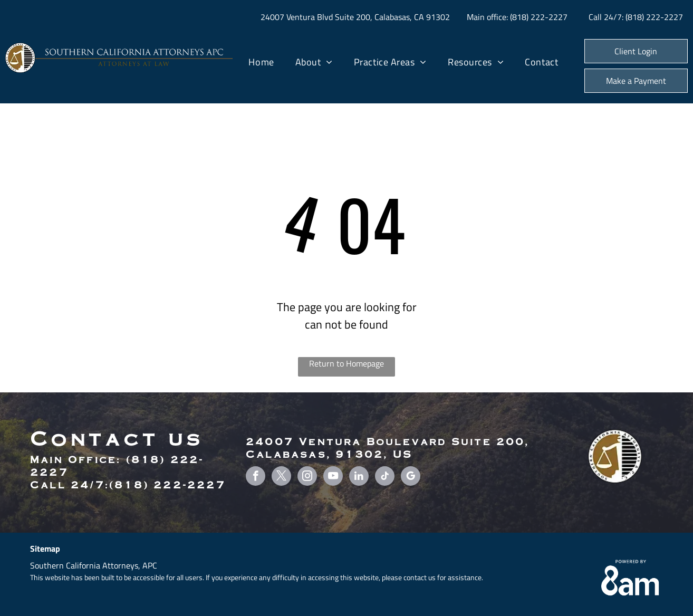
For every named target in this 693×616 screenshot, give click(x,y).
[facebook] (256, 477)
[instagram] (307, 477)
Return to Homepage (346, 363)
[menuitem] (261, 62)
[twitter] (281, 477)
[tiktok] (385, 477)
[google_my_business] (411, 477)
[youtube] (333, 477)
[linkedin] (359, 477)
